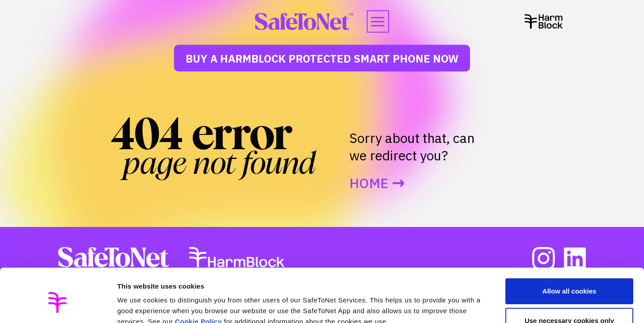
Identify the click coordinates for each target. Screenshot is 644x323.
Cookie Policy (198, 281)
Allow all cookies (570, 250)
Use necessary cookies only (569, 279)
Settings (131, 305)
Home (369, 183)
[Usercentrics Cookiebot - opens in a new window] (58, 306)
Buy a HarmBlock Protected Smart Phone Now (322, 59)
